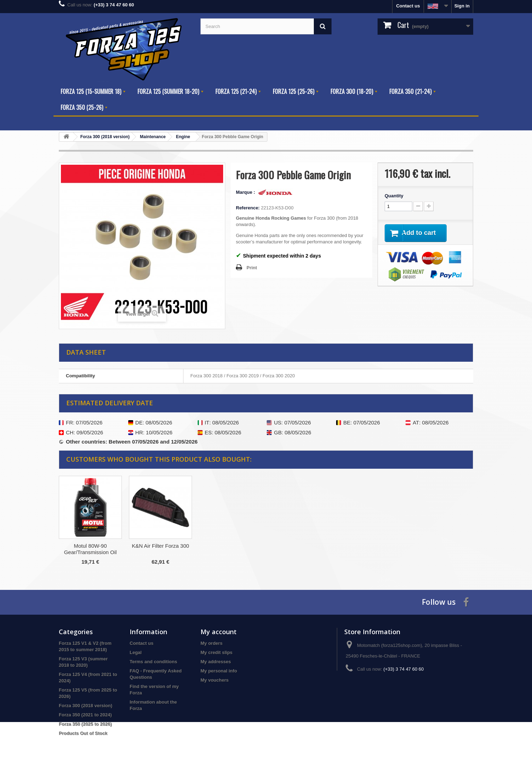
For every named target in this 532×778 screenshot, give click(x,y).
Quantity (394, 196)
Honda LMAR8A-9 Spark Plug (160, 549)
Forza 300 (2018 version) (86, 706)
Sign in (462, 6)
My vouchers (214, 680)
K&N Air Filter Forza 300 (301, 546)
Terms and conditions (153, 662)
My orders (211, 643)
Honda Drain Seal (90, 546)
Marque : (246, 192)
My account (219, 632)
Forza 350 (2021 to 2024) (85, 715)
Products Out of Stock (83, 733)
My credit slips (216, 652)
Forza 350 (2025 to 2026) (85, 724)
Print (252, 268)
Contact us (408, 6)
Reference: (248, 208)
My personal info (219, 671)
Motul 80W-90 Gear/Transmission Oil (231, 549)
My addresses (216, 662)
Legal (136, 652)
